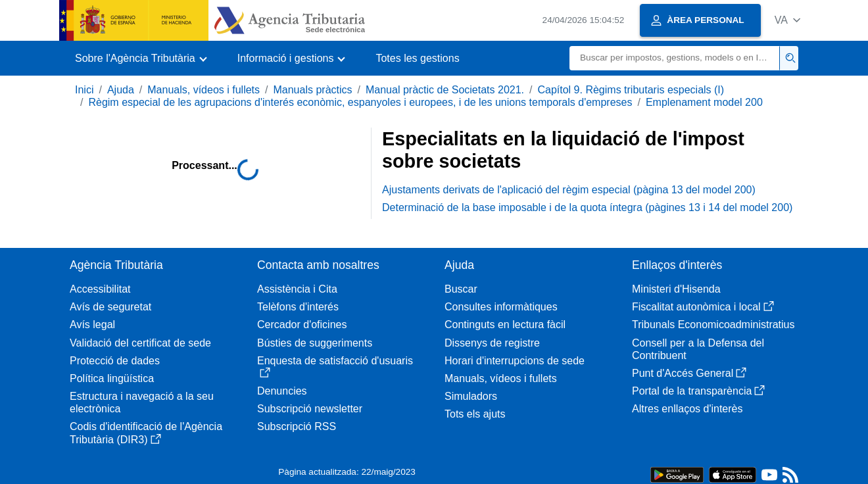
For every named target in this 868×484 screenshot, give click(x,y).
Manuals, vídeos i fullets (204, 90)
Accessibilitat (100, 289)
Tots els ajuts (475, 414)
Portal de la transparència (698, 391)
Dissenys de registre (492, 343)
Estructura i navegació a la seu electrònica (142, 402)
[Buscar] (675, 58)
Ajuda (121, 90)
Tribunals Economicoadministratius (713, 325)
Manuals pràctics (312, 90)
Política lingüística (112, 378)
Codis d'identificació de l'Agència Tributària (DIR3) (146, 433)
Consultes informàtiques (501, 307)
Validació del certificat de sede (140, 343)
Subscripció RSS (297, 426)
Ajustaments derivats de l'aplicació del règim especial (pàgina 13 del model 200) (569, 190)
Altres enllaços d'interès (687, 409)
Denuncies (282, 391)
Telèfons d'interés (298, 307)
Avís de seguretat (110, 307)
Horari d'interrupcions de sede (515, 361)
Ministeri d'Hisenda (676, 289)
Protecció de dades (115, 361)
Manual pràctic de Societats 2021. (445, 90)
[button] (787, 20)
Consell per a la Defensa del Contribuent (698, 349)
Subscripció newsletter (310, 409)
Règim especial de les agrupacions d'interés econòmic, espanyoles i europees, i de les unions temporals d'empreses (360, 102)
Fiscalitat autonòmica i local (703, 307)
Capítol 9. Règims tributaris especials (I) (631, 90)
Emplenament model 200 (704, 102)
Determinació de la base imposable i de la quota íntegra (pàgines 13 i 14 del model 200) (587, 207)
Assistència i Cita (297, 289)
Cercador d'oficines (302, 325)
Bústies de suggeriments (315, 343)
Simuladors (471, 396)
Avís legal (92, 325)
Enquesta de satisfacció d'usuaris (335, 367)
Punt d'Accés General (689, 373)
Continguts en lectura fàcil (505, 325)
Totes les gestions (417, 58)
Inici (84, 90)
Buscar (461, 289)
